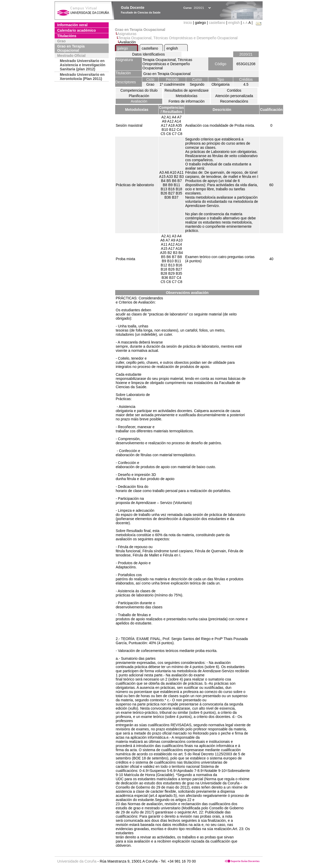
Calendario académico (77, 30)
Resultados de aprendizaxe (187, 90)
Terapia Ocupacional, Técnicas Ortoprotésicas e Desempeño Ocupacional (178, 38)
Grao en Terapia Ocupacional (71, 48)
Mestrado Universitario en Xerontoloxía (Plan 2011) (82, 77)
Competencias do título (139, 90)
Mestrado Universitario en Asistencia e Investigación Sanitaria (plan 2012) (83, 65)
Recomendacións (234, 101)
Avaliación (139, 101)
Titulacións (67, 36)
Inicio (188, 23)
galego (122, 48)
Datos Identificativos (148, 54)
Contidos (234, 90)
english (234, 23)
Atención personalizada (234, 96)
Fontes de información (187, 101)
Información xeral (72, 25)
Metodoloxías (187, 96)
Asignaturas (127, 34)
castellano (217, 23)
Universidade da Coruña (77, 861)
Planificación (139, 96)
